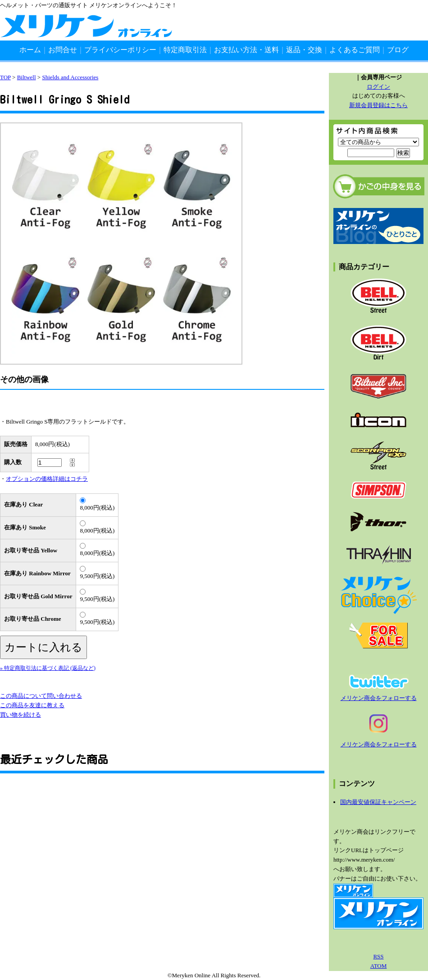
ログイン (378, 87)
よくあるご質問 (355, 50)
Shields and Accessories (70, 77)
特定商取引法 (185, 50)
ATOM (379, 966)
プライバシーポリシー (120, 50)
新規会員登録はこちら (378, 105)
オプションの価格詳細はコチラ (47, 479)
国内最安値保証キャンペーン (378, 802)
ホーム (30, 50)
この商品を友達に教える (32, 705)
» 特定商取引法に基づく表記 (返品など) (48, 668)
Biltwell (27, 77)
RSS (378, 956)
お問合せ (63, 50)
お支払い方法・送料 (246, 50)
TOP (5, 77)
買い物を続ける (20, 715)
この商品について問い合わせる (41, 696)
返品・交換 (304, 50)
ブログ (398, 50)
